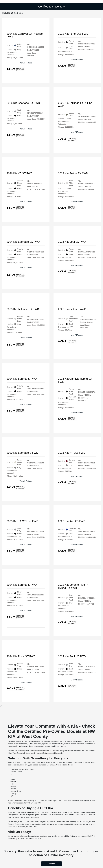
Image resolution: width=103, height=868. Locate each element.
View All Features (26, 63)
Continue (51, 864)
